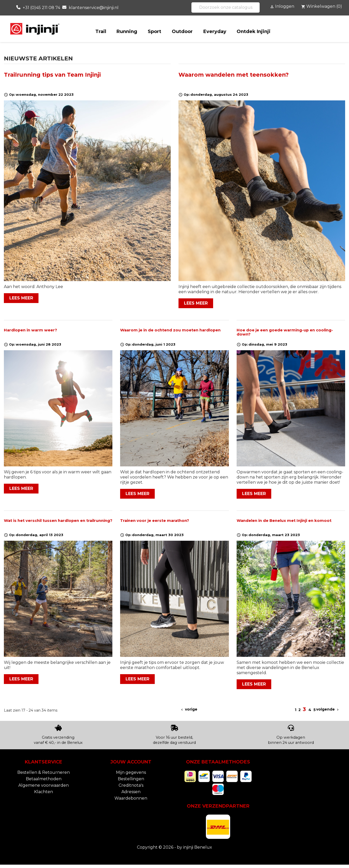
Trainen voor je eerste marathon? (155, 521)
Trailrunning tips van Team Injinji (52, 75)
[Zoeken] (226, 7)
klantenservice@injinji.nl (94, 8)
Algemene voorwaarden (44, 785)
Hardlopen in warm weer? (30, 330)
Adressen (131, 792)
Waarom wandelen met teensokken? (234, 75)
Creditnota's (131, 785)
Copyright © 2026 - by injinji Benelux (174, 847)
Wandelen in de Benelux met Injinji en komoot (284, 521)
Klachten (44, 792)
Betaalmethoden (44, 779)
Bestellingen (131, 779)
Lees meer (21, 298)
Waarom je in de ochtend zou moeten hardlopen (170, 330)
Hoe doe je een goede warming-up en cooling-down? (285, 332)
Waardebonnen (131, 798)
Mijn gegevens (131, 772)
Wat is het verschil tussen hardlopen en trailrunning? (58, 521)
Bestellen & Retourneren (44, 772)
